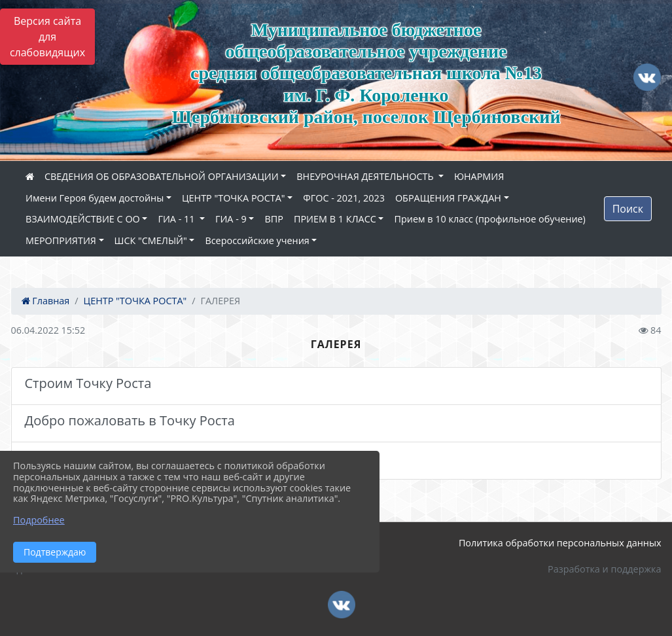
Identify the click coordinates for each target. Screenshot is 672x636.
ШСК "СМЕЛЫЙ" (151, 240)
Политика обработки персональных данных (560, 543)
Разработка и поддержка (604, 569)
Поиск (628, 209)
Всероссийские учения (257, 240)
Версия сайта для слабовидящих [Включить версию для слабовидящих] (47, 37)
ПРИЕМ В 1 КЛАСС (335, 219)
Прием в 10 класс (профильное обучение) (489, 219)
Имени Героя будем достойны (95, 198)
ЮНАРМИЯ (479, 176)
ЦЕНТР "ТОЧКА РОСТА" (234, 198)
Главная (46, 301)
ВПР (274, 219)
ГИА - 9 (231, 219)
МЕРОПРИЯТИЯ (61, 240)
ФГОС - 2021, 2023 (344, 198)
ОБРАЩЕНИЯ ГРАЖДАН (448, 198)
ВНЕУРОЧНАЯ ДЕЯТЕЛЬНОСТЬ (366, 176)
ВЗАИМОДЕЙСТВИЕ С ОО (83, 219)
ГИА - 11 (177, 219)
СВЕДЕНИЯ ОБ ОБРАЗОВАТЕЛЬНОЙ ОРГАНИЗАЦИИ (162, 176)
